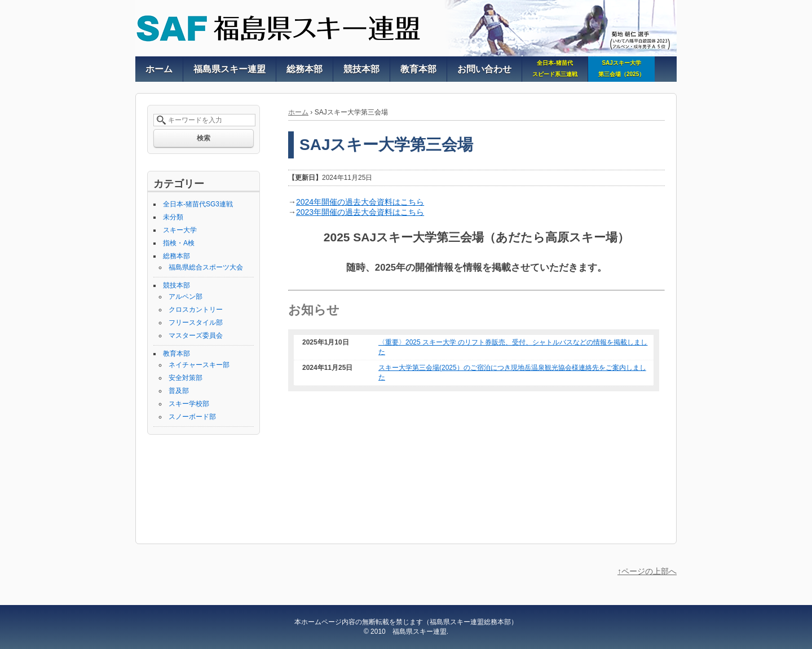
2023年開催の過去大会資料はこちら (360, 212)
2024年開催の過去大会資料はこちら (360, 202)
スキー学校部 (189, 404)
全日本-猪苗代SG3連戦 (198, 204)
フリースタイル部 (196, 323)
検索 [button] (204, 138)
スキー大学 (180, 230)
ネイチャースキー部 (199, 365)
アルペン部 (186, 297)
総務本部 (176, 256)
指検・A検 (179, 243)
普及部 (179, 391)
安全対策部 (186, 378)
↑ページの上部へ (647, 571)
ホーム (298, 112)
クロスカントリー (196, 310)
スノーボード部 (192, 417)
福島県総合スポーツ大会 (206, 267)
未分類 (173, 217)
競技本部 (176, 285)
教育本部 (176, 354)
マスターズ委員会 (196, 335)
